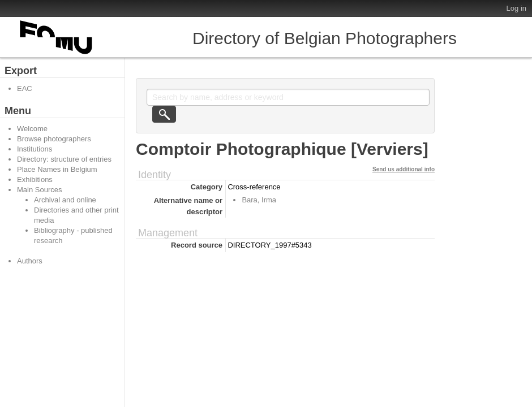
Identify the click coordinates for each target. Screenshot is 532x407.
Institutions (35, 149)
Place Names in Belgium (57, 169)
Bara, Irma (259, 200)
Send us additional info (404, 169)
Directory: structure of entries (64, 159)
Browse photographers (54, 139)
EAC (25, 88)
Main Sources (39, 190)
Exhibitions (35, 179)
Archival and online (65, 200)
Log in (516, 8)
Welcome (32, 129)
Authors (30, 261)
